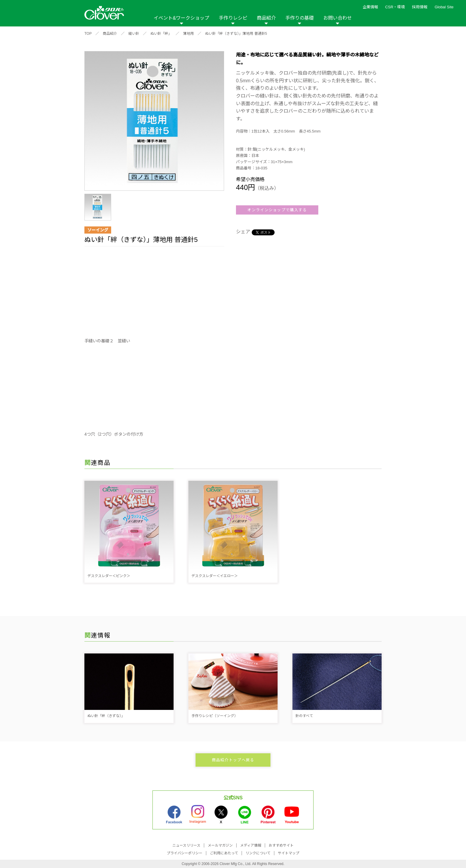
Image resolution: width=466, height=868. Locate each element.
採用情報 (420, 7)
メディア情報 (251, 845)
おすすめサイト (281, 845)
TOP (88, 34)
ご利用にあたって (224, 853)
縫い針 (134, 34)
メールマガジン (220, 845)
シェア (243, 232)
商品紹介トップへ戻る (233, 760)
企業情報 (370, 7)
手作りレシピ (233, 18)
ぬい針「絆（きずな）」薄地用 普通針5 (236, 34)
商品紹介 (266, 18)
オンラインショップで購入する (277, 210)
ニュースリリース (186, 845)
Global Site (444, 7)
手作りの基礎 (300, 18)
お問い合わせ (338, 18)
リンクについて (258, 853)
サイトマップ (289, 853)
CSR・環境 (395, 7)
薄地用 (188, 34)
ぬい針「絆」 (161, 34)
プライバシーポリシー (185, 853)
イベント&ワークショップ (181, 18)
